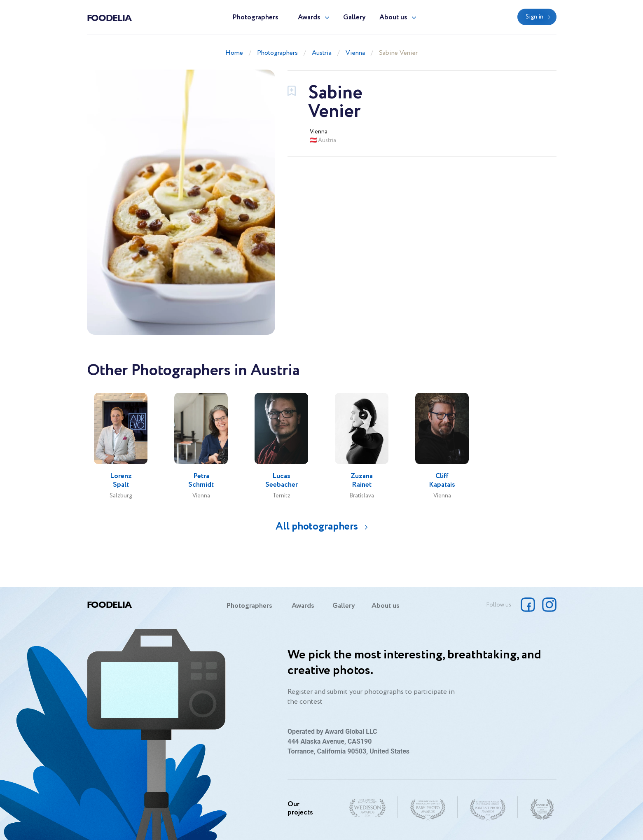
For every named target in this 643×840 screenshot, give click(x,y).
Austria (322, 53)
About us (393, 17)
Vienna (355, 53)
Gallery (354, 17)
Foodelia (109, 17)
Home (234, 53)
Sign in (534, 17)
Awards (309, 17)
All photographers (317, 526)
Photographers (255, 17)
